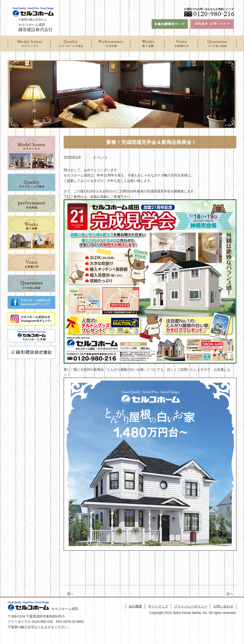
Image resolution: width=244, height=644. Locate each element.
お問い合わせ (223, 606)
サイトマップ (158, 606)
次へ (231, 594)
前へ (70, 594)
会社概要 (135, 606)
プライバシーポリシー (191, 606)
